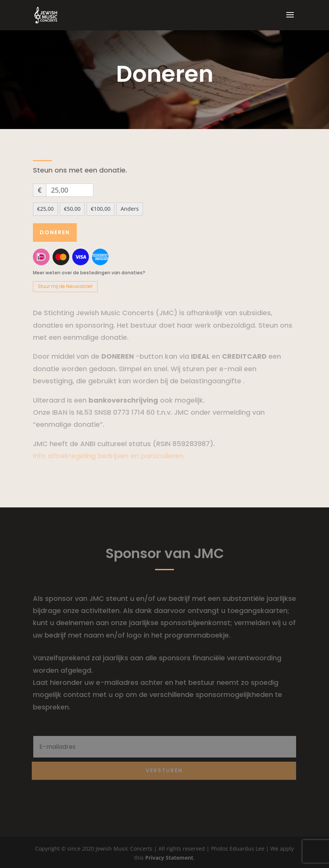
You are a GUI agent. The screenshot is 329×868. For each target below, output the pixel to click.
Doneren (55, 232)
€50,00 (72, 209)
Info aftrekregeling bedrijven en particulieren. (109, 456)
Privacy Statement (169, 858)
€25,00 (45, 209)
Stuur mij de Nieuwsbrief (65, 286)
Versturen (164, 770)
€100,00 (101, 209)
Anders (130, 209)
